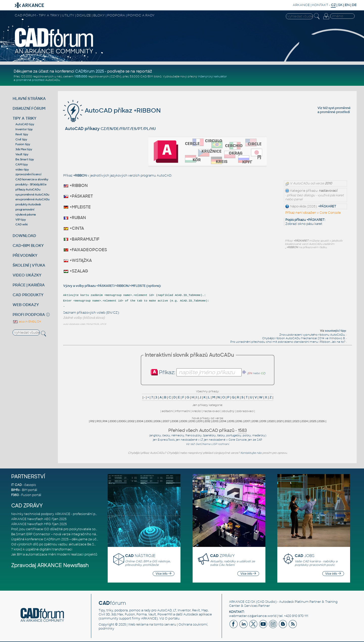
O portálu (172, 618)
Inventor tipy (24, 129)
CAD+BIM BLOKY (28, 245)
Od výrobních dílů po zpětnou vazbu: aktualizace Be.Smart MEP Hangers (67, 544)
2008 (175, 421)
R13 (99, 421)
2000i (122, 421)
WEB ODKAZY (26, 305)
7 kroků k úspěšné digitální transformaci (42, 549)
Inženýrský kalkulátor (212, 76)
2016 (239, 421)
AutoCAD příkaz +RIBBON (112, 110)
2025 (313, 421)
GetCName (203, 444)
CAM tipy (21, 164)
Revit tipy (22, 134)
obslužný (228, 411)
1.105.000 (81, 76)
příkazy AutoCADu (28, 189)
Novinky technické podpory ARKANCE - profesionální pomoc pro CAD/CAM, (70, 514)
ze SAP (257, 440)
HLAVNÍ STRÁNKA (29, 99)
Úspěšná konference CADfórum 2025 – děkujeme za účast (56, 539)
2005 (149, 421)
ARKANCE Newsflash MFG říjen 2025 (39, 524)
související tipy (335, 331)
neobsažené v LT (192, 440)
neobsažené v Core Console (228, 440)
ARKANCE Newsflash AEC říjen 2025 (39, 519)
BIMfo (15, 490)
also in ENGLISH (27, 322)
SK (340, 5)
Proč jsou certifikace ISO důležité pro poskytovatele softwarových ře (64, 529)
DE (354, 5)
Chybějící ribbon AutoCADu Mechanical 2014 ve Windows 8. (304, 338)
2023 (296, 421)
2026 (322, 421)
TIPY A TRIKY (25, 118)
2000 (113, 421)
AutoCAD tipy (25, 124)
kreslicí (197, 411)
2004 (140, 421)
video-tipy (22, 169)
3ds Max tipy (24, 149)
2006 (157, 421)
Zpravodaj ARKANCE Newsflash (50, 565)
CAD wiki (21, 224)
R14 (105, 421)
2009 (184, 421)
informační (183, 411)
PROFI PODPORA (29, 315)
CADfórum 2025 (89, 71)
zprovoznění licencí (28, 174)
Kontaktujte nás (251, 453)
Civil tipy (21, 139)
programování (25, 209)
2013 (215, 421)
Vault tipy (22, 154)
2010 (192, 421)
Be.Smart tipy (25, 159)
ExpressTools (166, 440)
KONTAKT (320, 5)
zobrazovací (245, 411)
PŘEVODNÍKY (25, 255)
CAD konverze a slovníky (32, 179)
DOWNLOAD (24, 236)
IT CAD (16, 485)
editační (167, 411)
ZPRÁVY (222, 556)
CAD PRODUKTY (28, 295)
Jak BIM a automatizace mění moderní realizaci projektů (54, 554)
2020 (271, 421)
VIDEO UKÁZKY (27, 275)
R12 (92, 421)
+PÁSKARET (327, 206)
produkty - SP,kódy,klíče (31, 184)
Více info (164, 574)
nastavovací (212, 411)
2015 (231, 421)
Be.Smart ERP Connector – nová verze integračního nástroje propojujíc (66, 534)
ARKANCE (301, 5)
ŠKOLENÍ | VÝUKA (29, 265)
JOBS (305, 556)
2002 (131, 421)
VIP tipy (20, 220)
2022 (288, 421)
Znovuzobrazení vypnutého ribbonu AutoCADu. (312, 335)
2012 (207, 421)
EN (347, 5)
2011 (200, 421)
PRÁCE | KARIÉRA (29, 285)
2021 (280, 421)
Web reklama (138, 625)
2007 (166, 421)
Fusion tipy (23, 144)
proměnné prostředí (30, 80)
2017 (247, 421)
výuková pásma (26, 215)
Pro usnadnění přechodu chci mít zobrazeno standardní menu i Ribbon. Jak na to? (288, 342)
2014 (223, 421)
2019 (263, 421)
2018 (255, 421)
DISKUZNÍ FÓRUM (29, 108)
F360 (15, 495)
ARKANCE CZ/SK (242, 602)
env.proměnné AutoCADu (32, 199)
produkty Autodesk (28, 204)
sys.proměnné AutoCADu (32, 195)
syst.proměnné (339, 108)
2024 (305, 421)
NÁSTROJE (140, 556)
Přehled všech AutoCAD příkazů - (208, 431)
